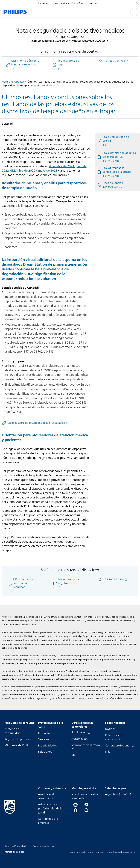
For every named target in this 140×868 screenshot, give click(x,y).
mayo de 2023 (48, 171)
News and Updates (13, 82)
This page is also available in (54, 3)
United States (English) (84, 3)
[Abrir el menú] (134, 12)
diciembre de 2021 (62, 166)
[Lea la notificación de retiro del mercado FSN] (117, 157)
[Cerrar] (137, 3)
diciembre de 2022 (23, 171)
